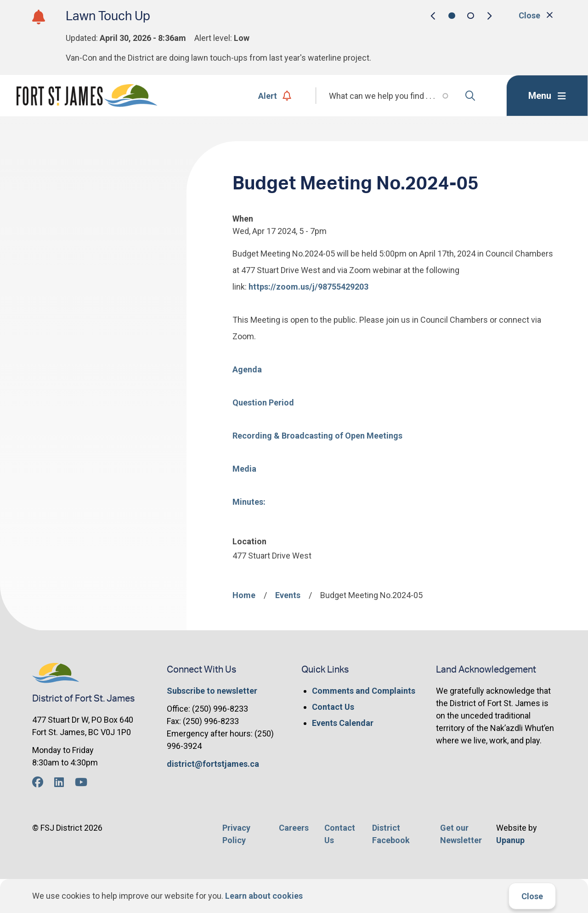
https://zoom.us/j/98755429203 (308, 287)
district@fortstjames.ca (213, 764)
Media (244, 469)
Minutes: (249, 502)
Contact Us (333, 707)
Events (288, 595)
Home (244, 595)
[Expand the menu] (547, 96)
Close (532, 896)
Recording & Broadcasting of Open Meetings (317, 436)
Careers (294, 828)
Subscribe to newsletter (212, 691)
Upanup (510, 840)
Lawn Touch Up (108, 16)
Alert (275, 96)
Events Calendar (343, 723)
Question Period (263, 402)
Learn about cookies (264, 896)
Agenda (247, 369)
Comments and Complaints (364, 691)
